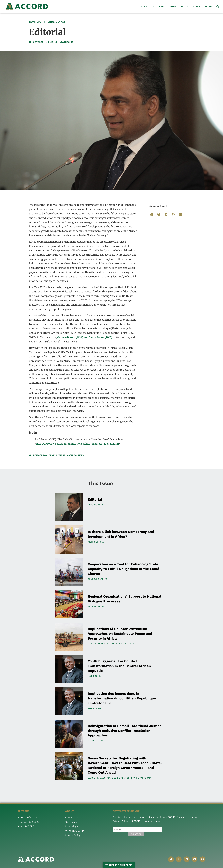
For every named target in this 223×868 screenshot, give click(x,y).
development (57, 455)
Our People (71, 822)
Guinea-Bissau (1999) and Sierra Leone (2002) (85, 337)
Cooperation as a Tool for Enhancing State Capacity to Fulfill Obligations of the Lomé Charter (123, 569)
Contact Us (71, 817)
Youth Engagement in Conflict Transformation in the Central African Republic (119, 666)
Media (196, 6)
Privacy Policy (73, 835)
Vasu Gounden (76, 455)
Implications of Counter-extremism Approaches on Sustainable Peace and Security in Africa (120, 634)
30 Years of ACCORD (29, 817)
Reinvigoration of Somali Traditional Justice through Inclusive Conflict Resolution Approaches (125, 731)
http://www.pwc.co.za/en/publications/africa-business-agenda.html (78, 444)
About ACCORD (26, 826)
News (185, 6)
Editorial (95, 499)
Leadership (66, 42)
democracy (40, 455)
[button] (218, 6)
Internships (72, 826)
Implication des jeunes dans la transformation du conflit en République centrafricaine (122, 698)
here (157, 821)
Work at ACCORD (75, 831)
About (209, 6)
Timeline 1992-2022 (28, 822)
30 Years (143, 6)
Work (173, 6)
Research (159, 6)
